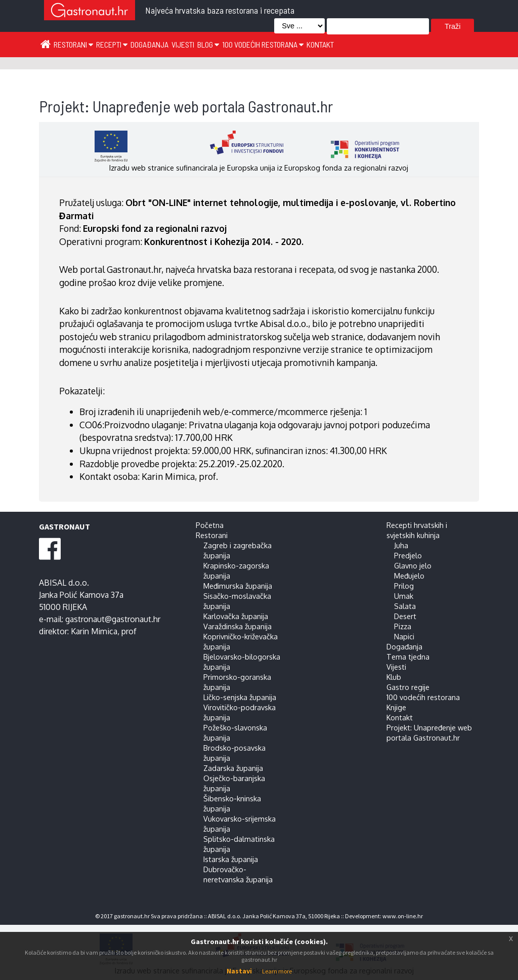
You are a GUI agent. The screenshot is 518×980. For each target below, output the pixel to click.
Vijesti (183, 44)
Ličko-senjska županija (240, 697)
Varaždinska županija (238, 626)
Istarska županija (231, 859)
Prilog (404, 586)
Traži (452, 26)
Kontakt (320, 44)
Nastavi (239, 971)
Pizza (403, 626)
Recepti (112, 44)
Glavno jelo (413, 565)
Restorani (73, 44)
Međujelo (409, 576)
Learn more (277, 971)
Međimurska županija (238, 586)
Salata (405, 606)
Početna (210, 525)
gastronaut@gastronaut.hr (113, 619)
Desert (405, 616)
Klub (394, 677)
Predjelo (408, 555)
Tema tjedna (408, 657)
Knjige (396, 707)
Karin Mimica (94, 631)
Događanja (149, 44)
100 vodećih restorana (263, 44)
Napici (404, 636)
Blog (208, 44)
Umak (404, 596)
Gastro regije (408, 687)
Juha (401, 545)
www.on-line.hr (403, 916)
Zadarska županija (233, 768)
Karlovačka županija (236, 616)
